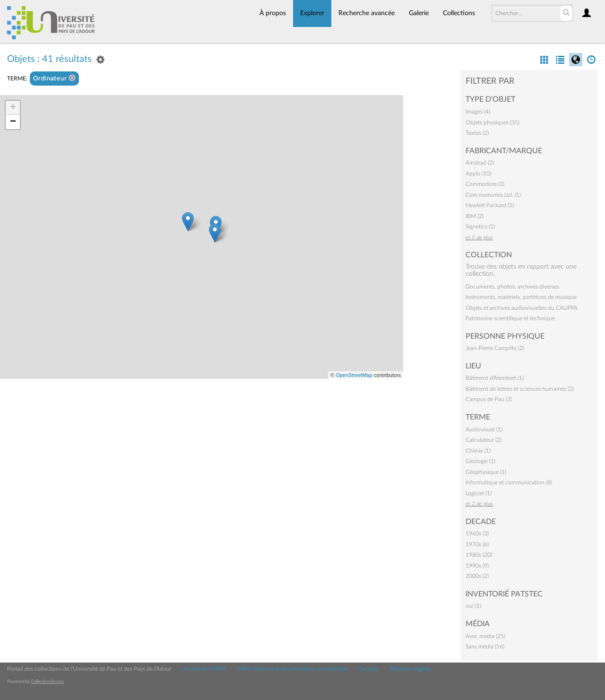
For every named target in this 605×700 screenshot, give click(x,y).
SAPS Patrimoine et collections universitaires (293, 669)
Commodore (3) (485, 184)
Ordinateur (54, 78)
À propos (273, 13)
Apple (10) (478, 174)
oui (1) (473, 606)
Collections (459, 13)
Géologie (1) (480, 461)
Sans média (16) (485, 647)
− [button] (13, 122)
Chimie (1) (478, 451)
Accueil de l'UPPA (204, 669)
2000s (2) (477, 576)
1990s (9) (477, 566)
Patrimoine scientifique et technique (510, 318)
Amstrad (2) (480, 163)
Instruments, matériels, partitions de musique (521, 297)
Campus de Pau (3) (489, 399)
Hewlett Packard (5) (490, 205)
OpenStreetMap (354, 375)
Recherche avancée (367, 13)
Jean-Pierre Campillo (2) (495, 348)
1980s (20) (479, 555)
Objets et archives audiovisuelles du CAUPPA (522, 308)
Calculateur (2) (484, 440)
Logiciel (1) (479, 493)
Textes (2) (477, 133)
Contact (369, 669)
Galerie (419, 13)
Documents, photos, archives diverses (512, 287)
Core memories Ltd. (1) (493, 195)
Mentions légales (410, 669)
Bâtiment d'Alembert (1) (495, 378)
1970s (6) (477, 544)
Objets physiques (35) (493, 122)
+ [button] (13, 108)
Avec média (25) (485, 636)
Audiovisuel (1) (484, 429)
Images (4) (478, 112)
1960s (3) (477, 534)
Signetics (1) (480, 227)
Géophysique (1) (486, 472)
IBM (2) (475, 216)
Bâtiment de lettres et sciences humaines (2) (520, 389)
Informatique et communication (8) (509, 482)
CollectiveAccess (47, 682)
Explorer (312, 13)
